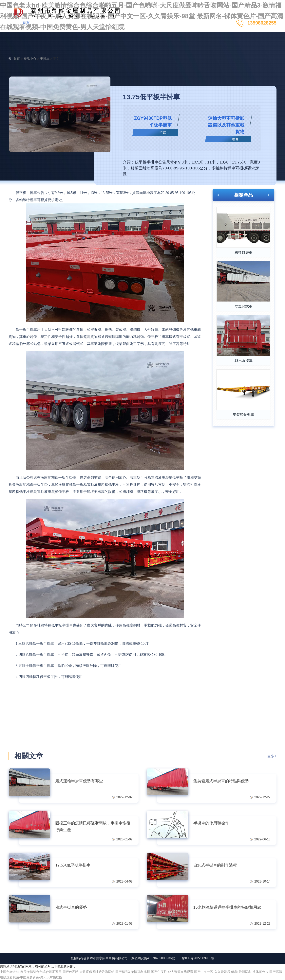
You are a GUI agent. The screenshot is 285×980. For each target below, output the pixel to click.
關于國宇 (104, 23)
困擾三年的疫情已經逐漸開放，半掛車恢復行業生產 (93, 826)
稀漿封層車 (243, 252)
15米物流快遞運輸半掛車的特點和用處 (227, 907)
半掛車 (45, 59)
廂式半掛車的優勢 (71, 907)
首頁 (26, 23)
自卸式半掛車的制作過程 (215, 865)
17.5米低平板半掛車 (73, 865)
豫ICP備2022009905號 (198, 958)
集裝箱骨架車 (243, 415)
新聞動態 (85, 23)
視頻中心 (65, 23)
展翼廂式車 (243, 306)
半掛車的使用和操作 (211, 823)
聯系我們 (143, 23)
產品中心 (46, 23)
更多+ (272, 756)
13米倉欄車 (243, 361)
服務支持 (123, 23)
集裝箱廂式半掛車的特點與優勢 (221, 781)
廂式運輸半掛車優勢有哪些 (79, 781)
